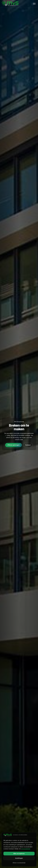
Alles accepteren (19, 854)
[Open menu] (34, 4)
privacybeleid (26, 849)
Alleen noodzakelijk (19, 863)
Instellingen (19, 858)
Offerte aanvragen (13, 445)
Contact (28, 445)
